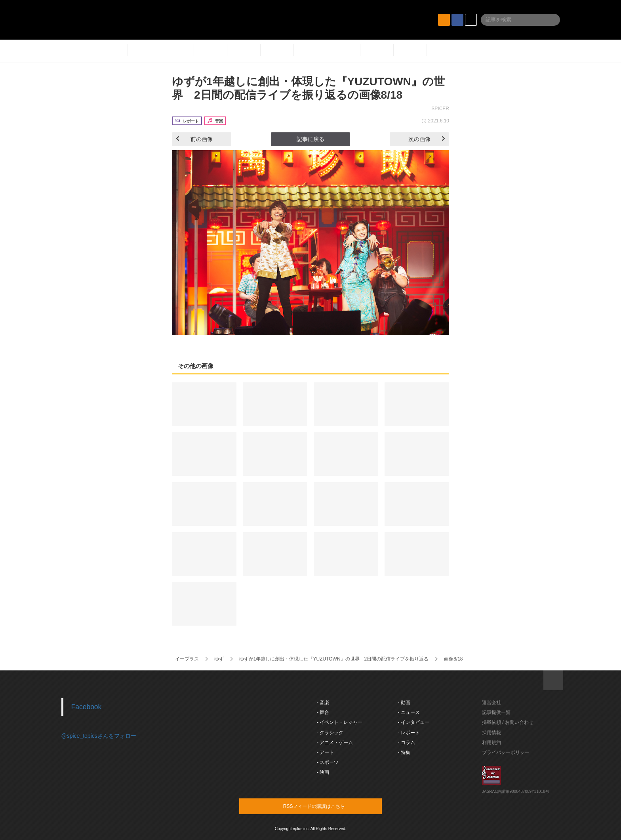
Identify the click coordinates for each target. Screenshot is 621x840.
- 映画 (323, 772)
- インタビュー (414, 722)
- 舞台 (323, 712)
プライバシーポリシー (506, 752)
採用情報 (491, 733)
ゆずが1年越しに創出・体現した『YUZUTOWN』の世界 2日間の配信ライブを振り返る (334, 659)
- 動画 (404, 703)
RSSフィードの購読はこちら (326, 806)
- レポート (409, 733)
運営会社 (491, 703)
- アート (325, 752)
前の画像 (194, 139)
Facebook (87, 707)
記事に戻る (310, 139)
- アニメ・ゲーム (335, 743)
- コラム (407, 743)
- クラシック (330, 733)
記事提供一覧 (496, 712)
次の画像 (427, 139)
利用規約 (491, 743)
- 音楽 (323, 703)
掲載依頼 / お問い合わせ (508, 722)
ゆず (219, 659)
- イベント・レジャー (340, 722)
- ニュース (409, 712)
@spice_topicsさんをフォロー (99, 736)
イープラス (187, 659)
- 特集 (404, 752)
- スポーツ (328, 762)
